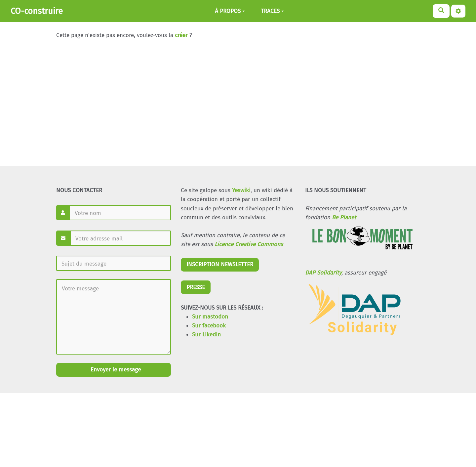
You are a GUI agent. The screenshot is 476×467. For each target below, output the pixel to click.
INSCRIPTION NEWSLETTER (220, 264)
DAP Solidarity (323, 273)
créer (181, 35)
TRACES (272, 11)
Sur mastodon (210, 317)
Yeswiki (241, 190)
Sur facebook (209, 326)
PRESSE (196, 287)
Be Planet (344, 217)
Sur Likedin (206, 335)
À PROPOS (230, 11)
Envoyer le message (115, 370)
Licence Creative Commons (249, 244)
